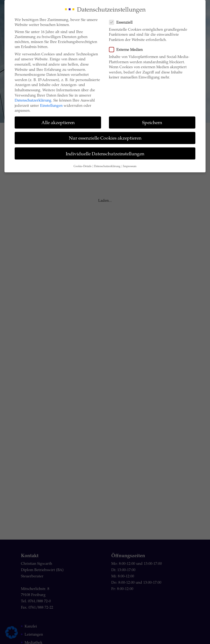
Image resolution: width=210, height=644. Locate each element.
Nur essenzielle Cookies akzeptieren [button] (105, 138)
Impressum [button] (130, 166)
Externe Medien (128, 49)
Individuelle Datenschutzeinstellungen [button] (105, 153)
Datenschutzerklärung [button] (107, 166)
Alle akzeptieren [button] (58, 122)
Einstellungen (51, 105)
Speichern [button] (152, 122)
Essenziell (123, 22)
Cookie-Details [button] (82, 166)
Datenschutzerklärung (33, 100)
